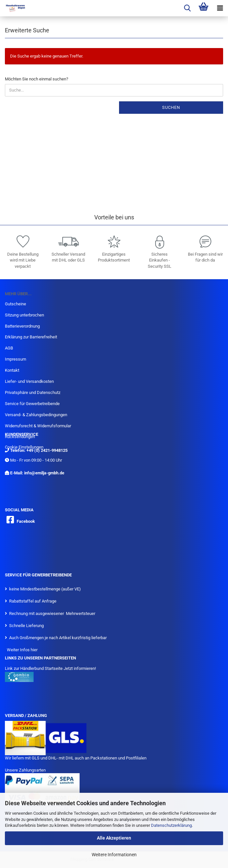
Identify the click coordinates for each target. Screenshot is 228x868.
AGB (9, 348)
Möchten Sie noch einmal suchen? (37, 79)
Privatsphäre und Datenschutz (33, 392)
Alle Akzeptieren (114, 838)
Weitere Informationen (114, 855)
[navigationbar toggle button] (220, 8)
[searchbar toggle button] (187, 8)
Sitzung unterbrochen (24, 315)
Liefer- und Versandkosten (29, 381)
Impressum (15, 359)
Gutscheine (15, 304)
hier (34, 650)
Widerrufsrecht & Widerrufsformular (38, 426)
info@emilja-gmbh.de (44, 473)
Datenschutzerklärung (171, 825)
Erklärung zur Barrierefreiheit (31, 337)
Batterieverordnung (22, 326)
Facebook (26, 521)
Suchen (171, 107)
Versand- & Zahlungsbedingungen (36, 415)
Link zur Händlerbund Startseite (34, 668)
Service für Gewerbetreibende (32, 404)
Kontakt (12, 370)
